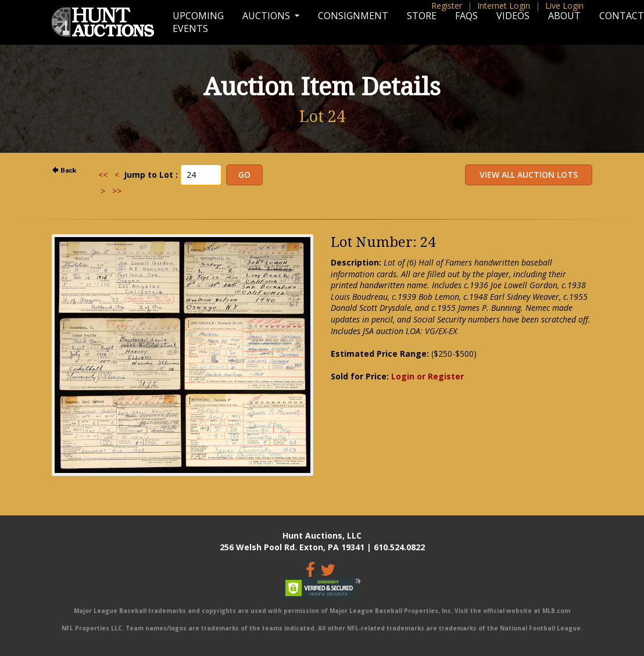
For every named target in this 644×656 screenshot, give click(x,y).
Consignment (353, 16)
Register (447, 6)
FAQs (466, 16)
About (564, 16)
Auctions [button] (267, 16)
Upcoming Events (198, 22)
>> (117, 191)
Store (422, 16)
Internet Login (504, 6)
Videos (513, 16)
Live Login (564, 6)
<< (103, 175)
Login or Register (427, 376)
